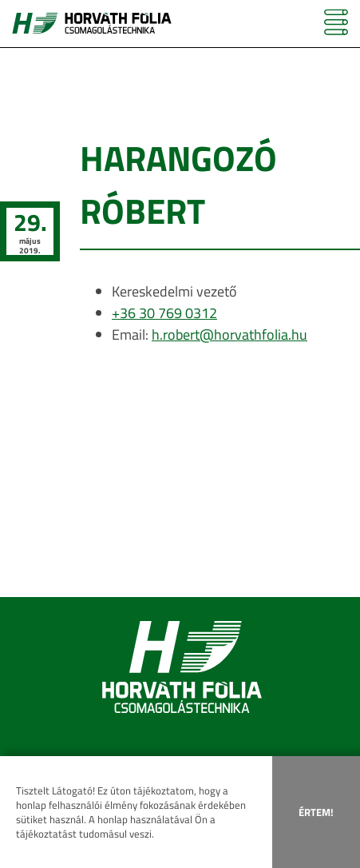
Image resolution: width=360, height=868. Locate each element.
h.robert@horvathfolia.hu (229, 334)
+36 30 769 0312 (164, 313)
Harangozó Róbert (178, 184)
